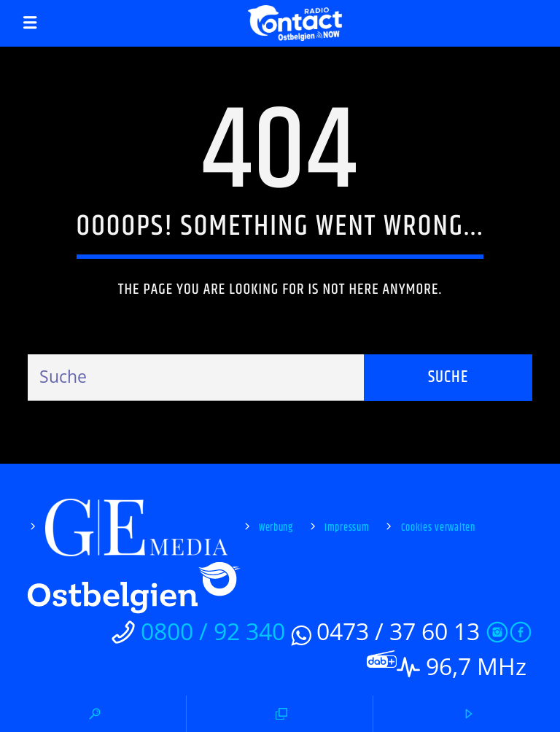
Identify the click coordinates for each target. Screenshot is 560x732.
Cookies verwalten (438, 528)
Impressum (347, 528)
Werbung (276, 528)
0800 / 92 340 (213, 631)
